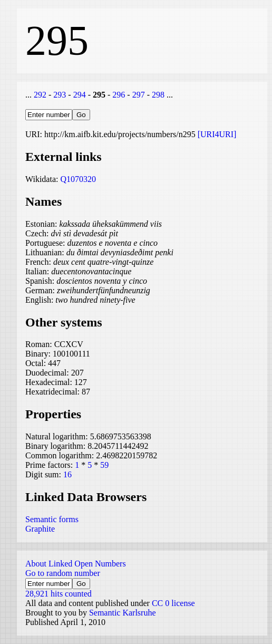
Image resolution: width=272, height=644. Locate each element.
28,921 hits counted (59, 594)
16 (67, 474)
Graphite (40, 529)
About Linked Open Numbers (76, 564)
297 (139, 95)
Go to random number (63, 573)
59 (104, 465)
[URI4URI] (217, 134)
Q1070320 (78, 179)
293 (60, 95)
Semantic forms (52, 519)
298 (158, 95)
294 (80, 95)
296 (119, 95)
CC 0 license (173, 603)
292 (40, 95)
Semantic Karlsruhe (123, 613)
